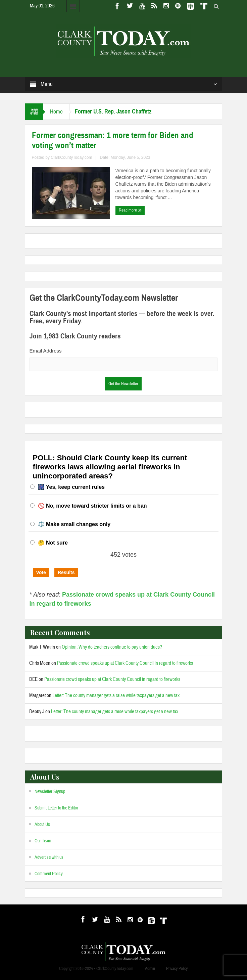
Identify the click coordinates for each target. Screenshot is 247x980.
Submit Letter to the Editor (56, 808)
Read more (130, 210)
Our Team (43, 841)
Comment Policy (49, 874)
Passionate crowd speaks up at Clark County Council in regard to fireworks (125, 663)
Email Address (46, 351)
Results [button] (66, 572)
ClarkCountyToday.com (71, 157)
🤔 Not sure (53, 543)
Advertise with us (49, 857)
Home (56, 112)
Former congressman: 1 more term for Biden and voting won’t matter (113, 140)
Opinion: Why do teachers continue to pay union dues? (112, 647)
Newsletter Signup (50, 792)
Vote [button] (41, 572)
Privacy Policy (177, 969)
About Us (42, 825)
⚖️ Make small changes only (74, 524)
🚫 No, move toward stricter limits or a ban (92, 506)
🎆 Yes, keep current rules (71, 487)
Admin (150, 969)
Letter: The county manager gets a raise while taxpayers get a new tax (116, 695)
